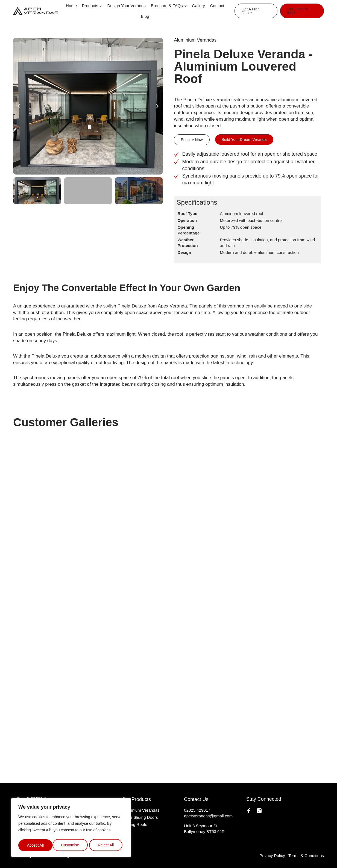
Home (71, 6)
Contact (217, 6)
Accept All (107, 845)
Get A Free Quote (250, 11)
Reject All (72, 845)
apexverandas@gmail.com (208, 816)
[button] (19, 106)
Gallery (198, 6)
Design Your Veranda (127, 6)
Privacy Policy (272, 856)
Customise (36, 845)
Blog (145, 16)
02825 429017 (197, 810)
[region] (71, 828)
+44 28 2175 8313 (298, 11)
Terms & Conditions (306, 856)
